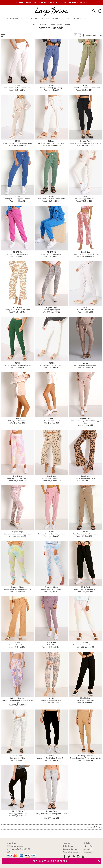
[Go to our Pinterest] (73, 857)
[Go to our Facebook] (65, 857)
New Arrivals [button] (13, 18)
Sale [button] (94, 18)
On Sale (87, 843)
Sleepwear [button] (78, 18)
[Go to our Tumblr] (82, 857)
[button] (75, 35)
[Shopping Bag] (100, 11)
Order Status (68, 846)
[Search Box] (94, 11)
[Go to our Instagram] (78, 857)
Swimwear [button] (45, 18)
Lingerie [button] (67, 18)
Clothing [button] (35, 18)
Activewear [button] (57, 18)
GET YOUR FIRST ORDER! (67, 861)
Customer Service (70, 849)
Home (36, 24)
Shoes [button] (87, 18)
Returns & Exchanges (71, 852)
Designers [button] (25, 18)
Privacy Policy (89, 846)
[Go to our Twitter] (69, 857)
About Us (66, 843)
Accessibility (88, 849)
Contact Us (88, 852)
